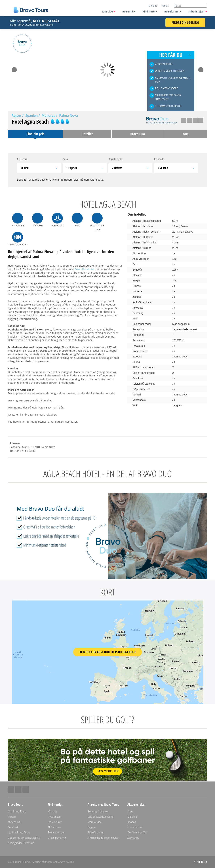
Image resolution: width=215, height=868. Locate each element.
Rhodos (132, 822)
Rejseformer (173, 11)
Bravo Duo (138, 134)
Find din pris (35, 134)
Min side (109, 11)
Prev (14, 69)
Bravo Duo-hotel (84, 269)
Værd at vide (95, 822)
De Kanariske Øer (137, 832)
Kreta (130, 811)
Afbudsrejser (198, 11)
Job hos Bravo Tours (19, 832)
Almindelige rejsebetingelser (104, 838)
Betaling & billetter (98, 811)
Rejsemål (129, 11)
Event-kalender (56, 832)
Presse (12, 817)
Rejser (16, 115)
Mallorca (48, 115)
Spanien (31, 115)
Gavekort (13, 827)
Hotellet (87, 134)
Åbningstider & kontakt (21, 843)
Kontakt (165, 6)
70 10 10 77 (200, 862)
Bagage (92, 827)
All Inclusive (54, 827)
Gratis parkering (57, 838)
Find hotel (150, 11)
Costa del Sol (135, 827)
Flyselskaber (55, 817)
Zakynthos (133, 838)
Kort (185, 134)
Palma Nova (68, 115)
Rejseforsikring (96, 832)
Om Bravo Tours (17, 811)
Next (201, 69)
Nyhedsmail (14, 822)
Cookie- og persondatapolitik (24, 838)
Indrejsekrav (55, 822)
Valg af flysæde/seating (100, 817)
